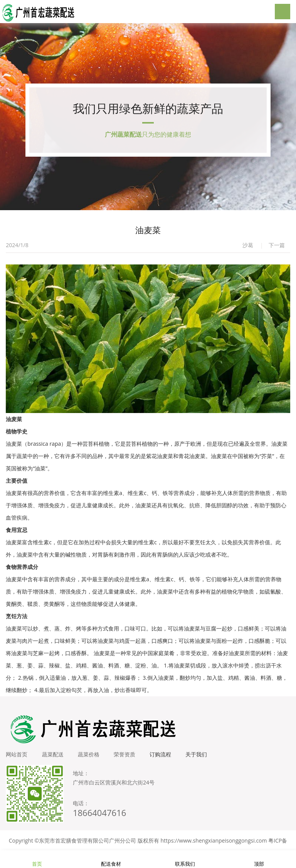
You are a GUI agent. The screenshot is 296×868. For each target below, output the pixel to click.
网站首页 (17, 758)
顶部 (259, 859)
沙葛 (248, 249)
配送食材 (111, 859)
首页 (37, 859)
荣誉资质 (128, 758)
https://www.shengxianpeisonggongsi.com (214, 844)
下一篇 (277, 249)
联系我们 (185, 859)
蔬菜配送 (54, 758)
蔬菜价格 (91, 758)
